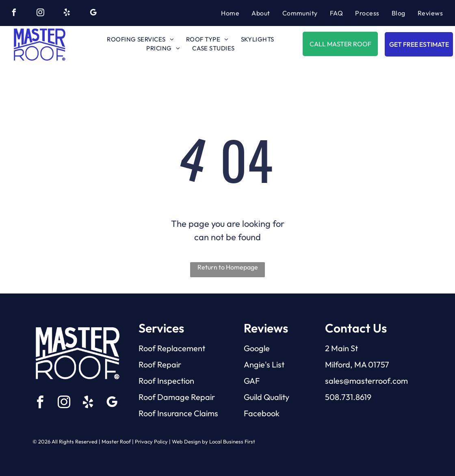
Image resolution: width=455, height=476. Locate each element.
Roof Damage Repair (177, 397)
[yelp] (67, 14)
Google (257, 348)
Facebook (262, 413)
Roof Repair (160, 364)
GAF (252, 381)
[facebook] (14, 14)
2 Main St (341, 348)
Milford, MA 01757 (357, 364)
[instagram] (40, 14)
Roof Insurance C (169, 413)
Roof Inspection (166, 381)
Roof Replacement (172, 348)
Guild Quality (266, 397)
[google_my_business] (93, 14)
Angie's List (264, 364)
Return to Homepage (228, 267)
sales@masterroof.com (366, 381)
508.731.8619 (348, 397)
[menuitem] (230, 13)
